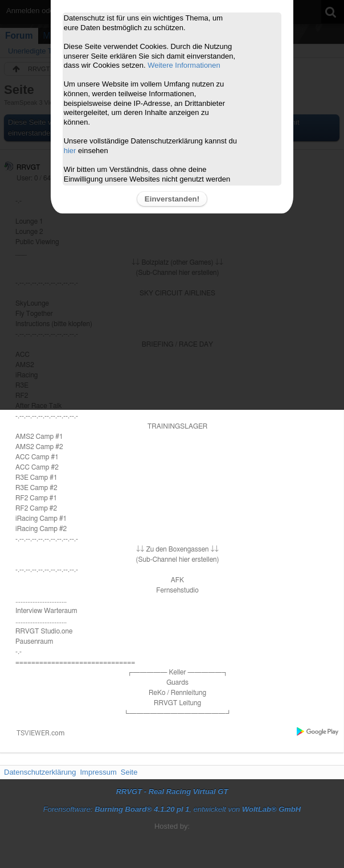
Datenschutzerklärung (40, 772)
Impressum (98, 772)
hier (70, 151)
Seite (129, 772)
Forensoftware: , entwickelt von (172, 809)
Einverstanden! (172, 199)
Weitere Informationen (184, 65)
